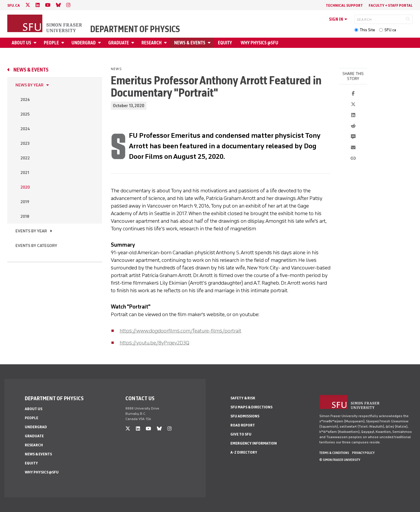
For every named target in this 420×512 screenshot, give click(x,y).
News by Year (29, 85)
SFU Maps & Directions (251, 407)
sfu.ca (14, 5)
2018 (25, 216)
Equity (225, 43)
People (51, 43)
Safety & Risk (243, 398)
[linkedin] (38, 5)
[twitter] (28, 5)
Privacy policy (363, 453)
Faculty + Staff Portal (391, 5)
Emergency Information (254, 443)
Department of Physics (135, 29)
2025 (25, 114)
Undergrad (84, 43)
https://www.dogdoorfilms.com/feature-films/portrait (180, 331)
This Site (367, 30)
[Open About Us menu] (36, 43)
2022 (25, 158)
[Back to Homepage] (45, 24)
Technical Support (344, 5)
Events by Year (31, 231)
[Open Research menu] (166, 43)
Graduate (119, 43)
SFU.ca (390, 30)
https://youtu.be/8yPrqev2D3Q (154, 343)
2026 (25, 100)
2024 (25, 129)
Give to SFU (241, 434)
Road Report (243, 425)
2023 (25, 143)
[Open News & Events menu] (210, 43)
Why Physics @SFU (259, 43)
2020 (25, 187)
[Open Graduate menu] (134, 43)
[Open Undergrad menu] (100, 43)
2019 (25, 202)
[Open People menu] (64, 43)
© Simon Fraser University (340, 460)
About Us (21, 43)
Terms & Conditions (334, 453)
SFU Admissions (245, 416)
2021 (25, 173)
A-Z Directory (244, 452)
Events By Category (36, 246)
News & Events (190, 43)
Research (152, 43)
